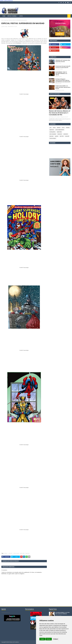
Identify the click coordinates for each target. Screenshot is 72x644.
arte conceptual (53, 134)
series (54, 128)
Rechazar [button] (49, 639)
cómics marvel (16, 553)
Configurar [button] (56, 639)
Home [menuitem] (4, 16)
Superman (6, 20)
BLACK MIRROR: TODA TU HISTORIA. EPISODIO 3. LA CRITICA (61, 73)
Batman (6, 553)
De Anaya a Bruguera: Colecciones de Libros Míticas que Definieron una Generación (63, 80)
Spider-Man (22, 553)
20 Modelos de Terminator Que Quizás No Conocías (63, 61)
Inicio (2, 20)
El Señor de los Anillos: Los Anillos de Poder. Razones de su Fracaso (63, 87)
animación (66, 134)
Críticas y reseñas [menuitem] (12, 16)
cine (50, 128)
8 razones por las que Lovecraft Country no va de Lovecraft (63, 67)
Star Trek (62, 136)
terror (63, 128)
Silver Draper (5, 26)
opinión (57, 136)
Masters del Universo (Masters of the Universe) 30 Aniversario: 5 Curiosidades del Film (60, 113)
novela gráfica (52, 132)
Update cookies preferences (6, 1)
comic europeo (53, 138)
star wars (51, 136)
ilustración (60, 134)
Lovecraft (67, 136)
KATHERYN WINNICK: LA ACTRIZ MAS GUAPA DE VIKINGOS (63, 613)
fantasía (68, 128)
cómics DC (10, 553)
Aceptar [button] (42, 639)
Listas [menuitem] (21, 16)
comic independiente (60, 130)
